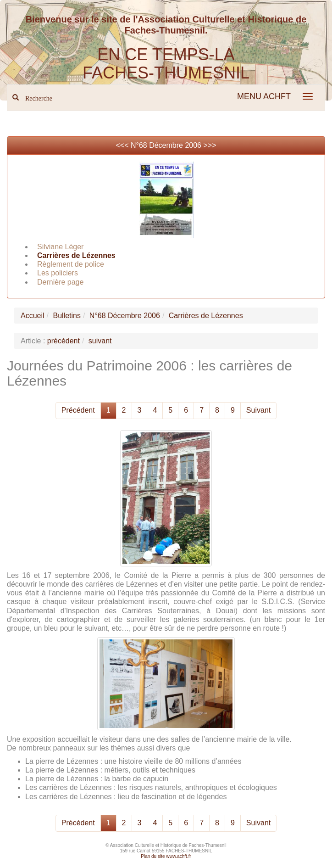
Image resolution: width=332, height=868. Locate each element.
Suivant (258, 410)
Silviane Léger (60, 247)
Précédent (78, 410)
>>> (210, 145)
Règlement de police (71, 264)
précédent (64, 341)
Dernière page (60, 282)
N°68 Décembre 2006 (166, 145)
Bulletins (66, 316)
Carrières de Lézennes (76, 255)
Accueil (33, 316)
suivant (100, 341)
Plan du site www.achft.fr (166, 856)
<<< (123, 145)
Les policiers (58, 273)
